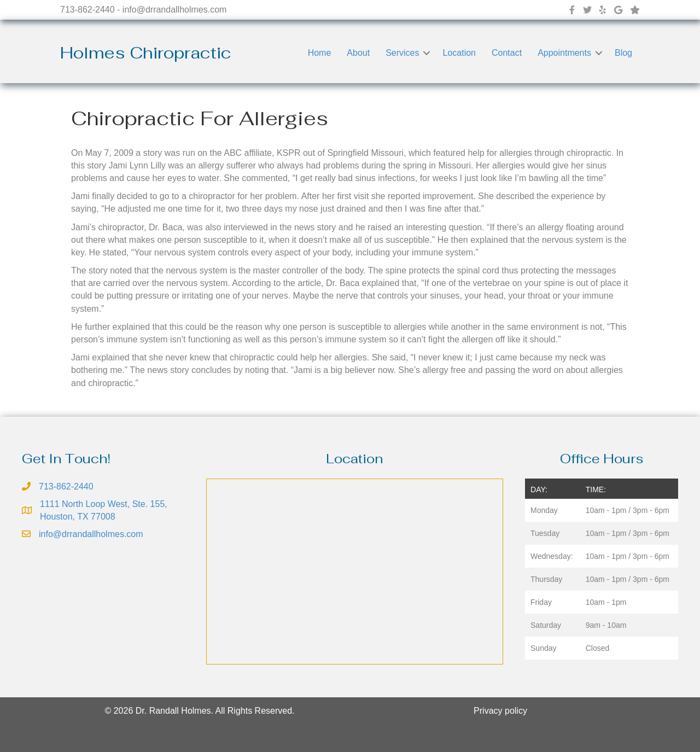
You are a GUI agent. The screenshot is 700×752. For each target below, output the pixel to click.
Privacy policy (500, 711)
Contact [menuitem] (507, 53)
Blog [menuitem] (623, 53)
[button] (427, 53)
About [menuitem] (358, 53)
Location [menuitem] (459, 53)
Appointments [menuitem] (564, 53)
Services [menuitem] (402, 53)
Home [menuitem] (320, 53)
